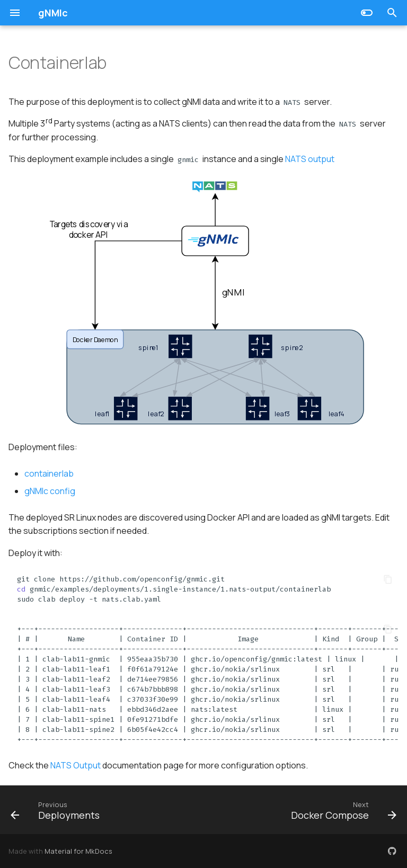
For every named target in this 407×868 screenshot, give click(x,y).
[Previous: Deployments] (57, 810)
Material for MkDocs (78, 851)
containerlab (49, 473)
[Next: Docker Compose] (342, 810)
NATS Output (76, 765)
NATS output (310, 159)
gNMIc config (50, 491)
